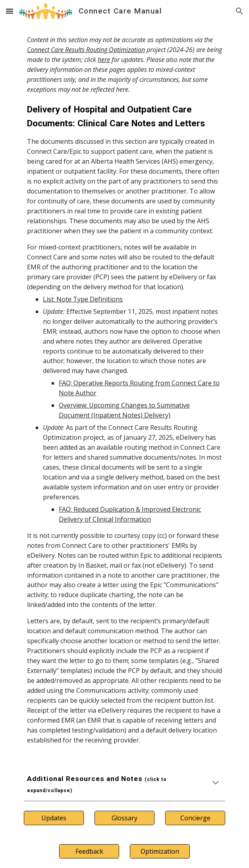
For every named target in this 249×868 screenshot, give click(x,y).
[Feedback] (89, 851)
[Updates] (54, 818)
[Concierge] (195, 818)
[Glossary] (124, 818)
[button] (10, 11)
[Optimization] (160, 851)
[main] (124, 390)
